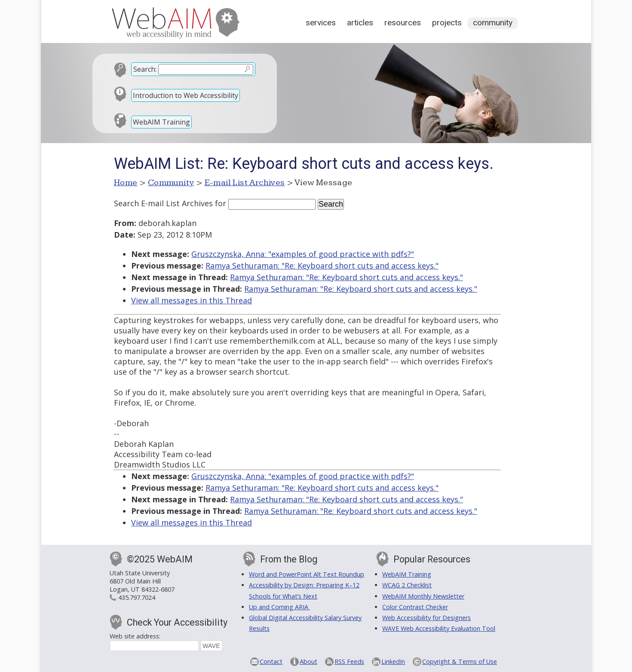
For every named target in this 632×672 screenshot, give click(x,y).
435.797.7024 (137, 597)
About (308, 661)
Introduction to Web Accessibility (186, 95)
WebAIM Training (161, 122)
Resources (403, 23)
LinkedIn (393, 661)
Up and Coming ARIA (279, 607)
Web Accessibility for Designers (426, 618)
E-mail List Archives (245, 183)
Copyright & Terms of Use (460, 661)
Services (321, 23)
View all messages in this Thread (192, 300)
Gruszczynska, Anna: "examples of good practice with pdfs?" (303, 254)
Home (126, 183)
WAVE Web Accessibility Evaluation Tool (439, 628)
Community (493, 23)
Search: (145, 69)
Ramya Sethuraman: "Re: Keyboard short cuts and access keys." (322, 266)
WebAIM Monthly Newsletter (423, 596)
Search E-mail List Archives (163, 203)
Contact (271, 661)
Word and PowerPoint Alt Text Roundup (307, 574)
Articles (360, 23)
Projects (447, 23)
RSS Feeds (349, 661)
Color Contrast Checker (415, 607)
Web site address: (135, 636)
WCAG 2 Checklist (407, 585)
